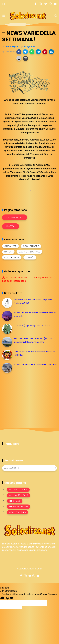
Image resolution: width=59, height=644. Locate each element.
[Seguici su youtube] (55, 4)
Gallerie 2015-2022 (18, 495)
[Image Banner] (29, 530)
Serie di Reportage (18, 507)
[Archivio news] (29, 468)
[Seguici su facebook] (35, 4)
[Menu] (4, 16)
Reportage (15, 501)
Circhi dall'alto (17, 512)
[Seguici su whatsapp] (50, 4)
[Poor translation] (9, 598)
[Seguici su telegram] (45, 4)
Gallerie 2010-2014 (18, 490)
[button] (19, 52)
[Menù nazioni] (4, 4)
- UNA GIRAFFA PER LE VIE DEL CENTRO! (35, 365)
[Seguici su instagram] (40, 4)
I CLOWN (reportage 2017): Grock (32, 326)
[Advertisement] (23, 400)
